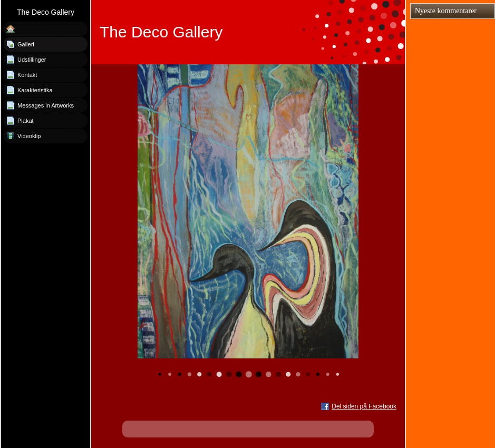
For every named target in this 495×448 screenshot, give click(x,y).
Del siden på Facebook (364, 406)
